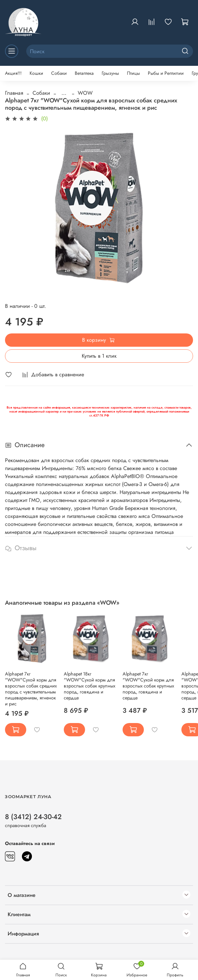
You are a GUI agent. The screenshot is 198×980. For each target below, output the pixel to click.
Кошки (36, 73)
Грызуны (110, 73)
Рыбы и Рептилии (166, 73)
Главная (14, 93)
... (64, 93)
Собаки (59, 73)
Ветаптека (84, 73)
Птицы (133, 73)
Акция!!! (13, 73)
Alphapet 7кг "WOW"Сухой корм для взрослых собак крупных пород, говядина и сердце (148, 686)
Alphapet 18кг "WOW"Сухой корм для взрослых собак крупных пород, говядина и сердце (90, 686)
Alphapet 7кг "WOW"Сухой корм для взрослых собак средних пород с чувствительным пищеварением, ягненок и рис (31, 689)
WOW (85, 93)
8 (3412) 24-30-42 (33, 817)
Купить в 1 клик (99, 356)
